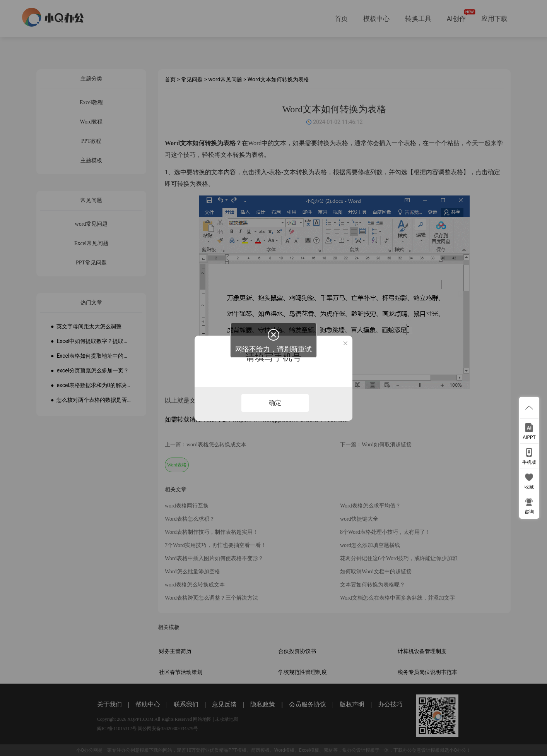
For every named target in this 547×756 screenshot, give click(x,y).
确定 (275, 403)
